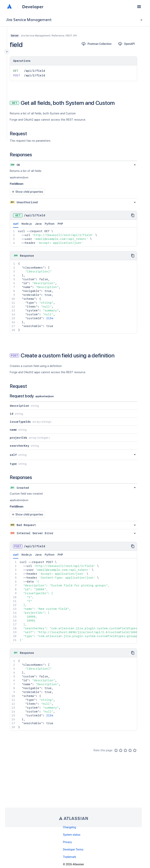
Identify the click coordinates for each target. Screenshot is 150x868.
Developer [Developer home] (33, 7)
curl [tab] (16, 225)
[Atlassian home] (9, 7)
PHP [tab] (60, 224)
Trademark (69, 857)
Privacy (67, 842)
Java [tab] (38, 224)
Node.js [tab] (27, 224)
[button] (139, 7)
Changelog (69, 827)
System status (72, 835)
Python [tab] (50, 224)
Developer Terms (73, 849)
